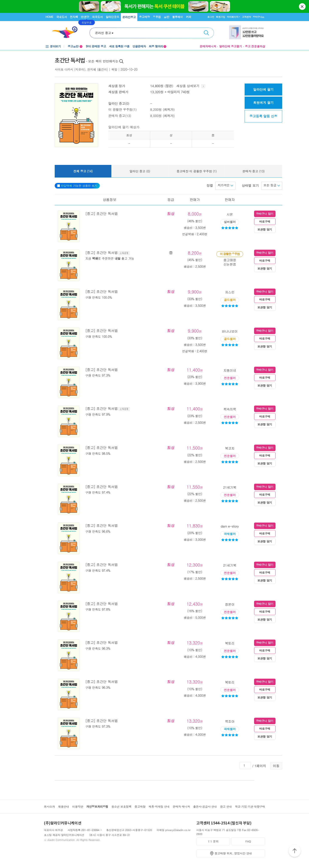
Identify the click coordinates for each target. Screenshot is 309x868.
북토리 (230, 643)
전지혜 (92, 69)
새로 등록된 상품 (119, 46)
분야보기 (55, 46)
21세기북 (230, 487)
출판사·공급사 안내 (205, 806)
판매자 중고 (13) (254, 171)
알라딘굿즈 (113, 17)
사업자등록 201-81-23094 (83, 830)
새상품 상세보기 (191, 86)
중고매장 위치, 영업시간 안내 (233, 853)
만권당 (85, 17)
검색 (206, 33)
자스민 (230, 292)
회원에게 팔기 (263, 103)
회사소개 (49, 806)
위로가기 (295, 851)
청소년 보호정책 (121, 806)
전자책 (74, 17)
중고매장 (144, 17)
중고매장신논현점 (230, 262)
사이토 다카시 (64, 69)
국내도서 (62, 17)
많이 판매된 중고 (96, 46)
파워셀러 (230, 534)
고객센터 (246, 17)
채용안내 (64, 806)
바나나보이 (230, 331)
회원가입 (220, 17)
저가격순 (225, 185)
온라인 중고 (103, 33)
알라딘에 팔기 (263, 89)
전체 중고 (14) (83, 171)
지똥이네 (230, 370)
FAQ (248, 841)
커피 (189, 17)
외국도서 (97, 17)
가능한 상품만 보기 (77, 186)
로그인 (211, 17)
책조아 (230, 721)
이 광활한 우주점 (230, 254)
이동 (276, 766)
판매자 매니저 (181, 806)
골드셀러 (230, 300)
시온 (230, 214)
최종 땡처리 (158, 46)
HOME (49, 17)
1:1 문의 (213, 841)
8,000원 (156, 116)
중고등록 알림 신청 (263, 116)
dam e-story (230, 526)
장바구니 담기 (265, 214)
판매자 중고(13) (120, 116)
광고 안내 (226, 806)
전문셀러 (230, 378)
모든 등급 (272, 185)
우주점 (157, 17)
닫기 (303, 6)
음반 (166, 17)
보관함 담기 (265, 229)
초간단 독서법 (70, 61)
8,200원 (156, 109)
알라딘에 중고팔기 (230, 46)
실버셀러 (230, 222)
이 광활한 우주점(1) (122, 109)
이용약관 (78, 806)
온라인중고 (129, 17)
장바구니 (258, 17)
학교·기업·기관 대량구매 (250, 806)
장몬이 (230, 604)
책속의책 (230, 409)
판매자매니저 (208, 46)
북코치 (230, 448)
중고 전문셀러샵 (255, 46)
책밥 (114, 69)
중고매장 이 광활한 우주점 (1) (197, 171)
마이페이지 (233, 17)
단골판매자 (139, 46)
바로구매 (265, 221)
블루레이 (177, 17)
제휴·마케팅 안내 (159, 806)
